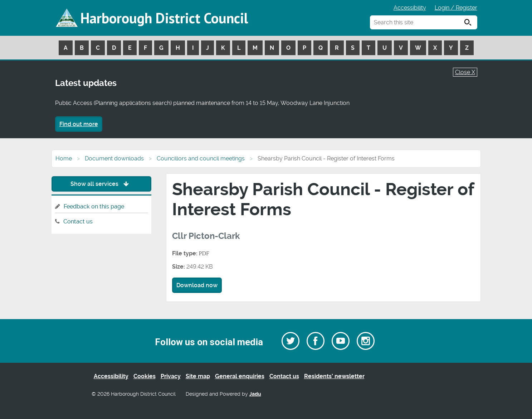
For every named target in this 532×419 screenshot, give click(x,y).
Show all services (101, 184)
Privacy (171, 376)
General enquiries (240, 376)
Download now (197, 285)
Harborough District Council (164, 18)
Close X (465, 72)
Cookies (145, 376)
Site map (198, 376)
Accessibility (410, 8)
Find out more (79, 124)
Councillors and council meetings (201, 158)
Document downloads (114, 158)
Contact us (78, 221)
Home (64, 158)
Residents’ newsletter (334, 376)
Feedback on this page (94, 206)
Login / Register (456, 8)
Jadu (255, 394)
